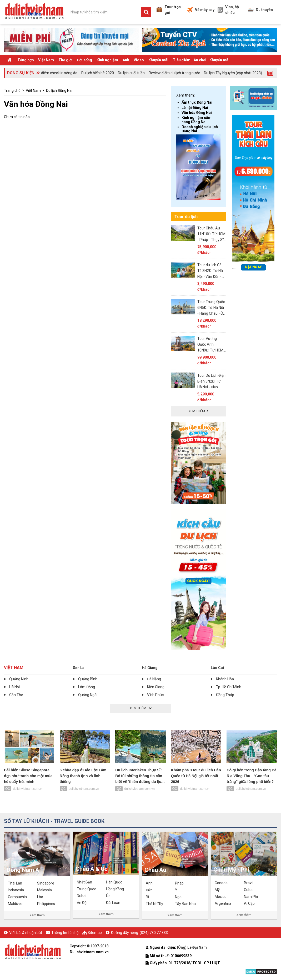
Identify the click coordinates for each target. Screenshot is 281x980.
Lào (40, 897)
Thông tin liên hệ (65, 933)
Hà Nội (14, 687)
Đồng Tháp (225, 695)
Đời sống (85, 60)
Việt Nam (46, 60)
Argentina (223, 903)
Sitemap (95, 933)
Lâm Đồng (87, 687)
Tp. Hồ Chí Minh (229, 687)
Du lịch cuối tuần (131, 73)
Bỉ (147, 897)
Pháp (179, 883)
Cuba (248, 890)
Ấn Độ (82, 903)
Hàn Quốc (114, 882)
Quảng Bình (88, 679)
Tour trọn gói (169, 10)
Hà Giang (150, 668)
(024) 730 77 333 (154, 933)
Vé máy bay (201, 10)
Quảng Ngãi (88, 695)
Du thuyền (260, 10)
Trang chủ (12, 91)
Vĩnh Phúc (155, 695)
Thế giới (66, 60)
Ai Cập (249, 903)
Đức (149, 890)
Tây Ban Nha (185, 904)
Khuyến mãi (158, 60)
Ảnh (126, 60)
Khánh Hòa (225, 679)
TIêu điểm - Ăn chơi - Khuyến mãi (201, 60)
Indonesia (16, 890)
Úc (108, 896)
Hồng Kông (115, 889)
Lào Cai (217, 668)
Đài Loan (113, 903)
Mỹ (217, 890)
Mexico (221, 897)
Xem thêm (37, 915)
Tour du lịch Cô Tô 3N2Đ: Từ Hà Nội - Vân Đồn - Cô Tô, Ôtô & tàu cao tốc (211, 277)
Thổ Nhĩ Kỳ (154, 904)
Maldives (15, 904)
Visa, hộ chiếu (228, 10)
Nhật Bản (84, 882)
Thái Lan (15, 883)
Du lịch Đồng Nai (59, 91)
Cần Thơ (16, 695)
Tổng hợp (26, 60)
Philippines (46, 904)
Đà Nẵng (154, 679)
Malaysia (44, 890)
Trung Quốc (86, 889)
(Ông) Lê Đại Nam (192, 947)
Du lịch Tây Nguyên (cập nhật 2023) (233, 73)
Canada (221, 883)
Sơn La (79, 668)
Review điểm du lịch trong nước (174, 73)
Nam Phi (251, 897)
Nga (178, 897)
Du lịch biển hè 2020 (98, 73)
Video (139, 60)
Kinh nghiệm (107, 60)
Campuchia (17, 897)
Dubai (82, 896)
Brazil (249, 883)
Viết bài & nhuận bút (26, 933)
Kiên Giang (156, 687)
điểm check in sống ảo (59, 73)
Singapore (46, 883)
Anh (149, 883)
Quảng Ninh (19, 679)
